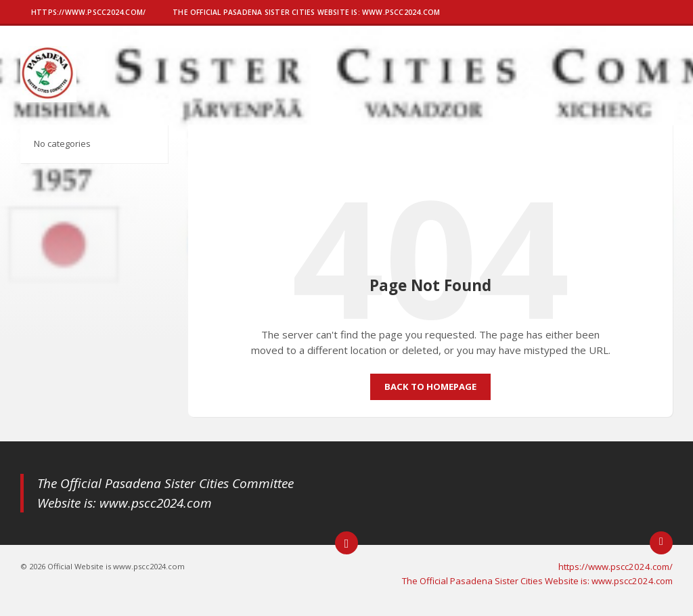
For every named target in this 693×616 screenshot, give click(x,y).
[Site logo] (48, 98)
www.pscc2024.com (156, 503)
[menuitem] (88, 14)
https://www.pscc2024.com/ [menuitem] (616, 567)
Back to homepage (430, 387)
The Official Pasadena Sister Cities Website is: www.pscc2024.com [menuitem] (537, 581)
